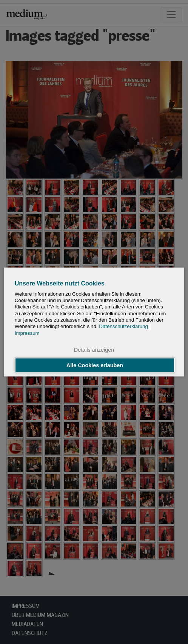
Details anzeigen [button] (94, 349)
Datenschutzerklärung (123, 326)
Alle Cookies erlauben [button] (95, 365)
